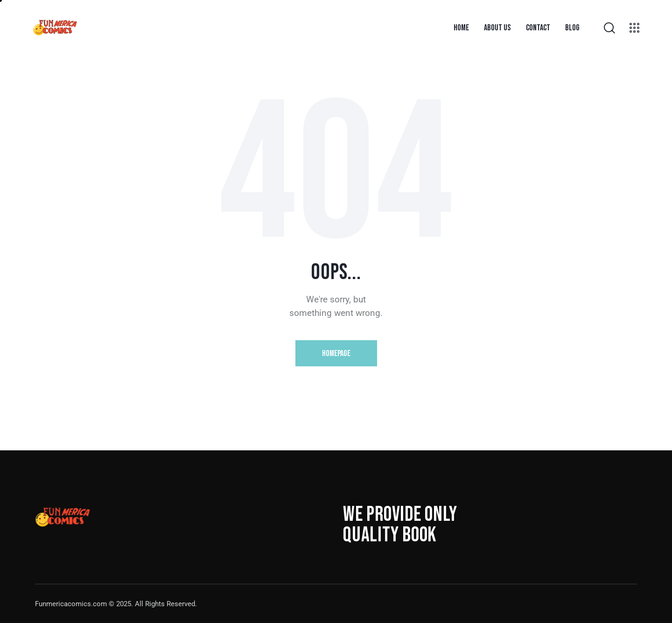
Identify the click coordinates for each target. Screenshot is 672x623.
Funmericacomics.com (71, 604)
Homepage (336, 353)
